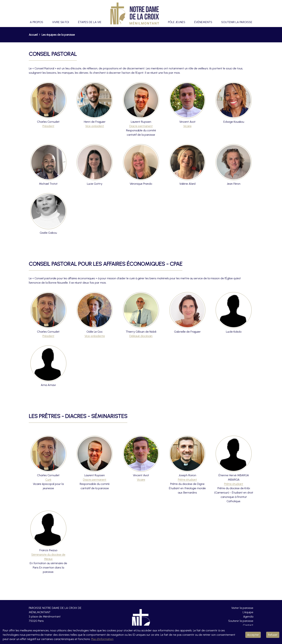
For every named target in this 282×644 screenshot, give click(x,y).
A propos (37, 22)
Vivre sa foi (61, 22)
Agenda (248, 617)
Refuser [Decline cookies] (273, 635)
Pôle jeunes (177, 22)
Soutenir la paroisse (237, 22)
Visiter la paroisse (242, 608)
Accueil (33, 35)
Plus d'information (102, 639)
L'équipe (248, 612)
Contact (248, 625)
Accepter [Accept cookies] (253, 635)
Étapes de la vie (90, 22)
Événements (203, 22)
